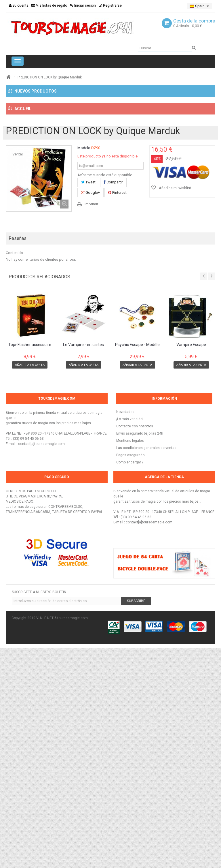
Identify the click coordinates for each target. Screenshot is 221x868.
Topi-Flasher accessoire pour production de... (30, 565)
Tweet (88, 402)
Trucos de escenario (34, 267)
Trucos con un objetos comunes (47, 215)
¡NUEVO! (22, 108)
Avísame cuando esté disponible (105, 395)
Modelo (84, 368)
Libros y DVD (27, 288)
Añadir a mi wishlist (175, 408)
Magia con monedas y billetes (45, 205)
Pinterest (117, 412)
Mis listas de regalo (49, 5)
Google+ (91, 412)
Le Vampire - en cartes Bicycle (83, 565)
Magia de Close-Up (33, 195)
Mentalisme (27, 329)
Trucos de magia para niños (41, 298)
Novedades (125, 632)
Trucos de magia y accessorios (39, 144)
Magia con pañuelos (37, 236)
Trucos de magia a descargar (42, 309)
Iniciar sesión (83, 5)
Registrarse (110, 5)
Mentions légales (130, 660)
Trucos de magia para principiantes (48, 257)
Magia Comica (29, 277)
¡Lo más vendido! (130, 639)
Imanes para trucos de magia (45, 246)
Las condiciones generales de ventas (146, 668)
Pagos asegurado (130, 675)
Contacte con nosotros (135, 646)
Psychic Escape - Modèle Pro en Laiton (137, 565)
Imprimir (91, 424)
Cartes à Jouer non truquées (45, 174)
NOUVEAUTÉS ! (30, 154)
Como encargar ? (130, 682)
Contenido (14, 472)
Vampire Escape (191, 564)
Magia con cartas (31, 164)
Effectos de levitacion (36, 319)
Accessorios (27, 226)
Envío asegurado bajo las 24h (140, 653)
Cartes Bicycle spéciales (40, 185)
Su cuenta (19, 5)
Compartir (113, 402)
